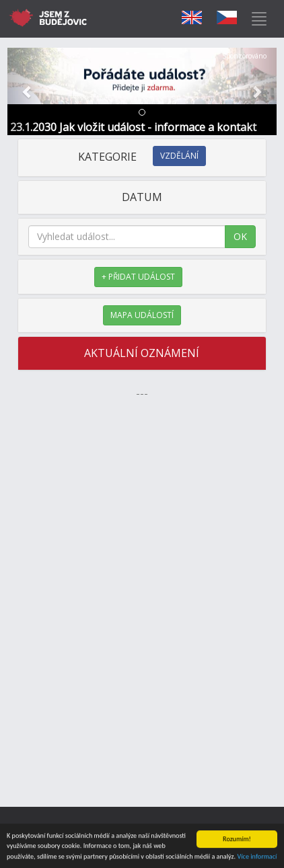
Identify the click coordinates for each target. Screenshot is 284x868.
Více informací (257, 857)
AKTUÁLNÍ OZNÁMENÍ (142, 353)
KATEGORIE (142, 157)
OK (240, 236)
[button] (28, 91)
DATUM (142, 197)
